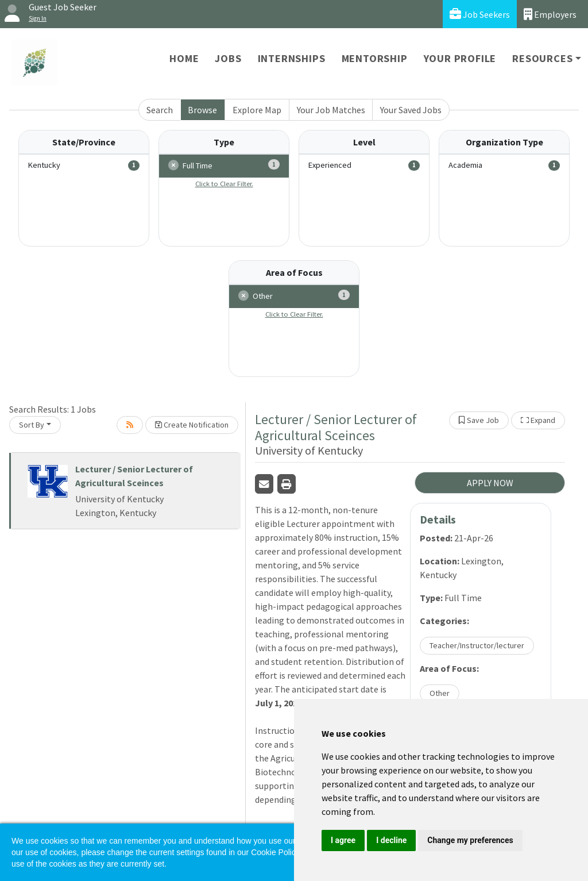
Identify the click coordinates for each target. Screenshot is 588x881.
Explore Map (257, 110)
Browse (202, 110)
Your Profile (460, 58)
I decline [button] (391, 840)
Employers (550, 14)
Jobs (228, 58)
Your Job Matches (331, 110)
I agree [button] (343, 840)
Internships (292, 58)
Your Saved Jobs (411, 110)
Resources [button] (542, 58)
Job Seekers (480, 14)
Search (160, 110)
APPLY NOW (490, 483)
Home (184, 58)
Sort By (32, 425)
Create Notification (192, 425)
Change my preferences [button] (470, 840)
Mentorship (375, 58)
